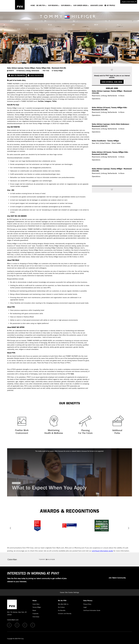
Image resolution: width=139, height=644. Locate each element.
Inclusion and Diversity (65, 614)
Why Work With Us (63, 604)
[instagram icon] (33, 625)
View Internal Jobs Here (112, 82)
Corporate (35, 614)
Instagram (48, 101)
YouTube (41, 101)
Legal (85, 607)
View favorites (35, 76)
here (72, 374)
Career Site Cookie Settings (69, 592)
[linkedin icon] (17, 625)
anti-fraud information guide (102, 551)
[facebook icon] (9, 625)
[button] (10, 528)
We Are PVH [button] (41, 5)
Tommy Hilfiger (37, 607)
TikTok (54, 101)
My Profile (110, 5)
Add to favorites (17, 76)
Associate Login (97, 5)
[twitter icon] (25, 625)
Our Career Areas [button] (80, 5)
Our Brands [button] (66, 5)
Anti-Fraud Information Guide (92, 610)
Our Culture (61, 607)
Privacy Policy (87, 604)
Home (33, 5)
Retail (34, 610)
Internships (36, 617)
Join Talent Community (117, 578)
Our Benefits (62, 610)
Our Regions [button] (53, 5)
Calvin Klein (36, 604)
